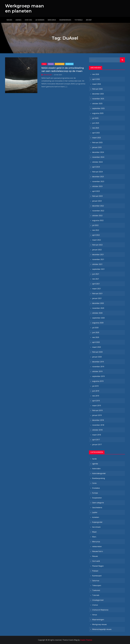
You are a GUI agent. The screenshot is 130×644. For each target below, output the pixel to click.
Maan (44, 64)
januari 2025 (97, 147)
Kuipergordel (97, 522)
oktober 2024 (97, 162)
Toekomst (69, 64)
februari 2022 (97, 245)
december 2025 (98, 94)
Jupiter (95, 512)
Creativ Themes (86, 640)
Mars (94, 537)
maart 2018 (97, 435)
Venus (95, 615)
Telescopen (97, 585)
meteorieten (97, 546)
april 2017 (96, 440)
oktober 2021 (97, 264)
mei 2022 (96, 230)
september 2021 (98, 269)
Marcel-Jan (48, 75)
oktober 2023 (97, 186)
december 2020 (98, 303)
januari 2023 (97, 201)
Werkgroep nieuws (99, 624)
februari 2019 (97, 410)
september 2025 (98, 108)
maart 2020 (97, 347)
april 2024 (96, 167)
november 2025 (98, 99)
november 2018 (98, 425)
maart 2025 (97, 138)
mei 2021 (96, 279)
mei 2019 (96, 396)
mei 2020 (96, 337)
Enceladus (96, 488)
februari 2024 (97, 172)
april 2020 (96, 342)
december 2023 (98, 177)
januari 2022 (97, 250)
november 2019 (98, 367)
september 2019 (98, 376)
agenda (95, 464)
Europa (95, 493)
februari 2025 (97, 142)
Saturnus (96, 581)
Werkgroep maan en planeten (24, 8)
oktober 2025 (97, 104)
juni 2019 (96, 391)
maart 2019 (97, 406)
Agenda (18, 20)
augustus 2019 (98, 381)
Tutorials (79, 20)
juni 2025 (96, 123)
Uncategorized (98, 600)
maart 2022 (97, 240)
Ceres (94, 483)
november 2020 (98, 308)
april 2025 (96, 133)
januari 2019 (97, 415)
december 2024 (98, 152)
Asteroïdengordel (99, 473)
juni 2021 (96, 274)
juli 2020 (95, 328)
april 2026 (96, 79)
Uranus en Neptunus (100, 610)
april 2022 (96, 235)
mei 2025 (96, 128)
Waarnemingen (65, 20)
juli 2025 (95, 118)
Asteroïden (96, 469)
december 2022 (98, 206)
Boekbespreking (99, 478)
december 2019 (98, 362)
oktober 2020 (97, 313)
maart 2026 (97, 84)
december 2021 (98, 255)
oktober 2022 (97, 216)
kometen (96, 517)
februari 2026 (97, 89)
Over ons (28, 20)
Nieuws (9, 20)
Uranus (95, 605)
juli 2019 (95, 386)
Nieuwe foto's (98, 551)
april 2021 (96, 284)
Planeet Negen (98, 566)
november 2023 (98, 181)
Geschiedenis (97, 508)
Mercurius (52, 20)
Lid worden (40, 20)
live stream (96, 527)
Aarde (94, 459)
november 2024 (98, 157)
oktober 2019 (97, 371)
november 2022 (98, 211)
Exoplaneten (97, 498)
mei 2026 (96, 74)
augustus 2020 (98, 323)
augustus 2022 (98, 220)
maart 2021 (97, 289)
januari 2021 (97, 298)
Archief (89, 20)
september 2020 (98, 318)
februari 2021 (97, 293)
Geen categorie (98, 503)
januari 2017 (97, 444)
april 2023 (96, 191)
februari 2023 (97, 196)
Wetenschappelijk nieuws (102, 629)
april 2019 (96, 401)
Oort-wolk (96, 561)
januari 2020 (97, 357)
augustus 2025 (98, 113)
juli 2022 (95, 225)
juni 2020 (96, 332)
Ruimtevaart (60, 64)
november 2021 (98, 259)
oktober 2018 (97, 430)
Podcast (95, 571)
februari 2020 (97, 352)
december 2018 (98, 420)
